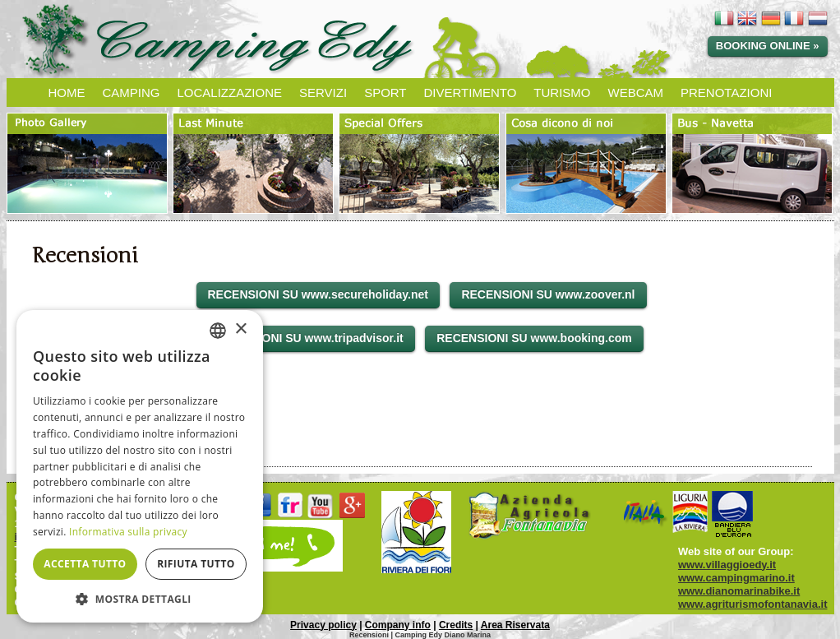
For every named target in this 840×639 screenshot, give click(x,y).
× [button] (240, 329)
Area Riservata (515, 625)
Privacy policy (323, 625)
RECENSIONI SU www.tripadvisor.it (307, 338)
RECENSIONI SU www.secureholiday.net (318, 294)
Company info (398, 625)
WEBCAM (636, 93)
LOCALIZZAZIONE (230, 93)
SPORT (385, 93)
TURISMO (562, 93)
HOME (67, 93)
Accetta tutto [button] (85, 564)
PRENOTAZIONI (726, 93)
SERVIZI (323, 93)
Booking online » (768, 46)
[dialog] (140, 466)
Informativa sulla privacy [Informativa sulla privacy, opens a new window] (128, 532)
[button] (140, 598)
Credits (456, 625)
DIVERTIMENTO (471, 93)
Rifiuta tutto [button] (196, 564)
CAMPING (132, 93)
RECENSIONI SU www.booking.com (534, 338)
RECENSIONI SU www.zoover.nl (548, 294)
